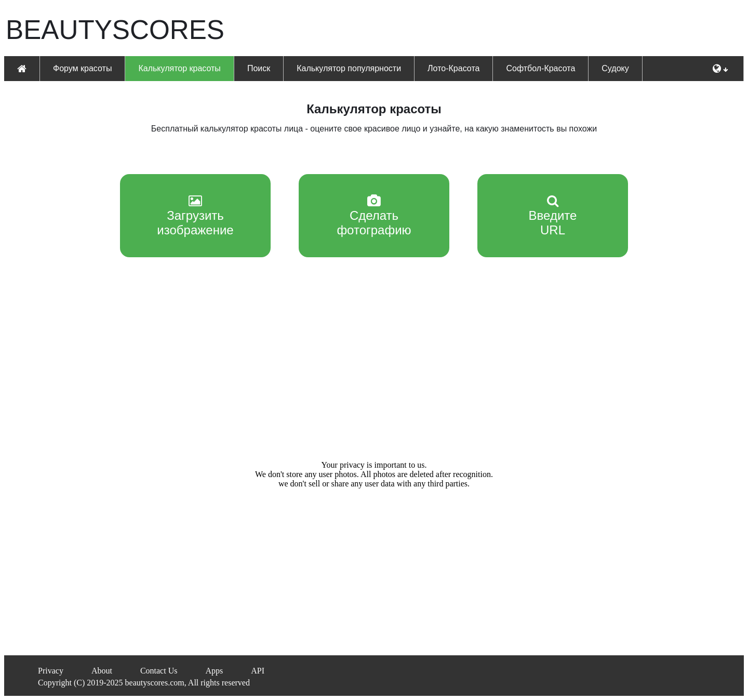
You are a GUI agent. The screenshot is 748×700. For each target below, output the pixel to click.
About (102, 671)
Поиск (259, 68)
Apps (214, 671)
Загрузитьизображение (195, 216)
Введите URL (553, 216)
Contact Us (159, 671)
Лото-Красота (453, 68)
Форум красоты (82, 68)
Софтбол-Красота (540, 68)
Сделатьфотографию (374, 216)
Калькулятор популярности (349, 68)
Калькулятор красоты (179, 68)
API (258, 671)
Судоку (615, 68)
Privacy (51, 671)
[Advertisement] (487, 29)
